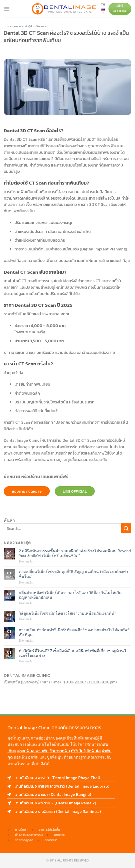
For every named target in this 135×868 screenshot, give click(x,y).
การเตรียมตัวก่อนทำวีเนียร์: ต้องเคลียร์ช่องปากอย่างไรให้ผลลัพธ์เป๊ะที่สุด (74, 632)
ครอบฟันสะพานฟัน (33, 751)
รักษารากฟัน (60, 751)
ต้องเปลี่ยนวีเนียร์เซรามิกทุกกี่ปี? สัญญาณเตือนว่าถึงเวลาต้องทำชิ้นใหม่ (73, 574)
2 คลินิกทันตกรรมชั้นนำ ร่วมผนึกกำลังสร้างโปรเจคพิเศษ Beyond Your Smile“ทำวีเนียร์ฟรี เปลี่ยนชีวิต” (75, 553)
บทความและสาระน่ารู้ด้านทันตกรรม (26, 26)
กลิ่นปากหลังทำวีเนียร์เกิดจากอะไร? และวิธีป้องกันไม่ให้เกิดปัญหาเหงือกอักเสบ (70, 595)
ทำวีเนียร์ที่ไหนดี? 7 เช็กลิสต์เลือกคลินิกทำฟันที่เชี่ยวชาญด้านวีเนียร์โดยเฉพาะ (72, 653)
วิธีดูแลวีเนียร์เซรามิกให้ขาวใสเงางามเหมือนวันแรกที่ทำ (68, 613)
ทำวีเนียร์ (78, 751)
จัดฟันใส (94, 751)
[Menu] (7, 9)
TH (103, 9)
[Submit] (126, 528)
